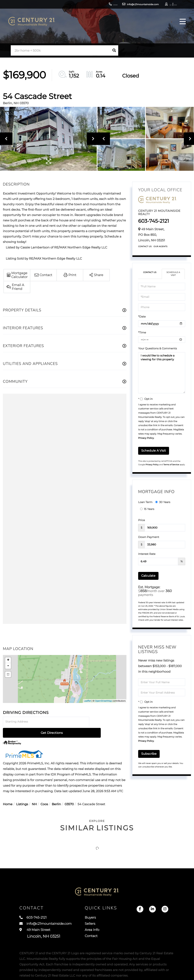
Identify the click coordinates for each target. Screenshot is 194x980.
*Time (142, 333)
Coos (44, 793)
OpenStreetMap (103, 701)
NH (34, 793)
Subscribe (149, 754)
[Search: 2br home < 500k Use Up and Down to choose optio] (60, 51)
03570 (69, 793)
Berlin (56, 793)
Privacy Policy (146, 439)
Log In (157, 5)
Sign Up (167, 5)
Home (8, 793)
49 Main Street (40, 927)
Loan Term (145, 503)
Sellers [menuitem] (97, 917)
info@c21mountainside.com (124, 5)
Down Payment (149, 538)
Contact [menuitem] (98, 931)
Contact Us (145, 246)
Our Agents (161, 246)
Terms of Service (171, 465)
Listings (22, 793)
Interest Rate (147, 555)
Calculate (148, 576)
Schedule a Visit (173, 274)
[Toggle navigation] (181, 24)
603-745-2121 (92, 5)
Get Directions (109, 722)
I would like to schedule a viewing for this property (162, 374)
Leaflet (87, 701)
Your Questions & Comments (158, 349)
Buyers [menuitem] (97, 910)
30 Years (163, 503)
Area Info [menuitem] (99, 924)
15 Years (147, 510)
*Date (142, 317)
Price (142, 521)
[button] (114, 50)
